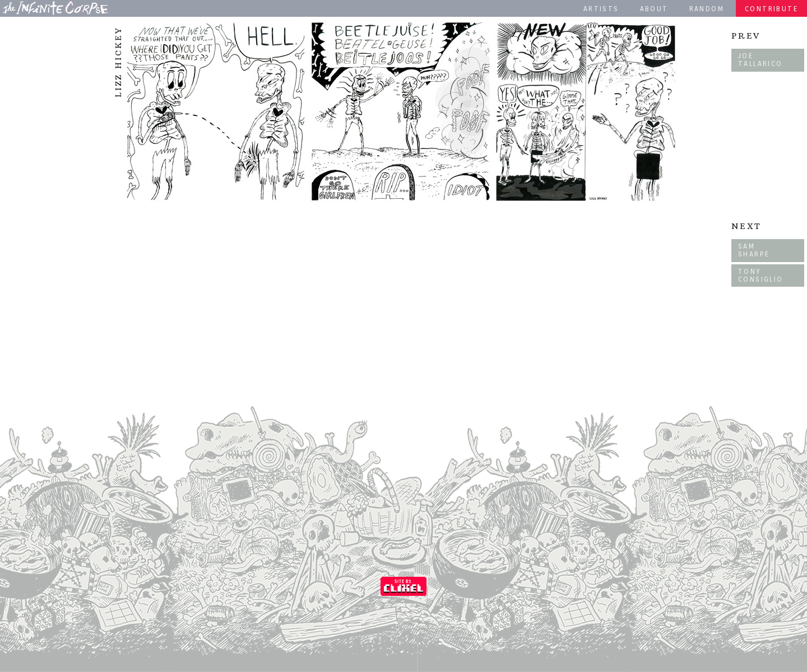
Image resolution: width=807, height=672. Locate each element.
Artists (601, 9)
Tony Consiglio (761, 275)
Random (707, 9)
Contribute (771, 9)
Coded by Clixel (403, 586)
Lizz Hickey (118, 62)
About (654, 9)
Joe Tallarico (760, 60)
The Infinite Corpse (55, 8)
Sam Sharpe (754, 250)
